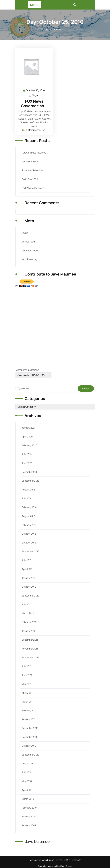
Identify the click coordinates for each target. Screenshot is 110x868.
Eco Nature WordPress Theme (46, 860)
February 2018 (29, 507)
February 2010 (29, 808)
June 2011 (27, 675)
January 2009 (29, 825)
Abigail (35, 95)
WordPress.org (30, 259)
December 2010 (30, 728)
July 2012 (27, 604)
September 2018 (30, 481)
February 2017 (29, 525)
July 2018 (27, 498)
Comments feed (30, 251)
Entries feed (28, 242)
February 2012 (29, 622)
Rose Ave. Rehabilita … (33, 170)
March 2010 (28, 799)
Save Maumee (53, 29)
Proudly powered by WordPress (55, 866)
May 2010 (27, 781)
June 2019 (27, 463)
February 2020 (29, 445)
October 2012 (29, 587)
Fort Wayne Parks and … (34, 188)
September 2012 (30, 596)
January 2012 (29, 631)
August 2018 (28, 490)
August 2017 (28, 516)
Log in (25, 233)
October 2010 (29, 746)
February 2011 (29, 710)
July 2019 (27, 454)
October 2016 (29, 534)
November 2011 (30, 649)
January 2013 (29, 578)
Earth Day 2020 (30, 179)
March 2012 (28, 613)
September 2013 (30, 551)
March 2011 (28, 702)
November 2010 (30, 737)
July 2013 (27, 560)
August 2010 (28, 763)
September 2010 (30, 755)
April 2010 (27, 790)
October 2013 (29, 543)
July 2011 (26, 666)
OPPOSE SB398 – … (32, 162)
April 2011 (27, 693)
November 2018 (30, 472)
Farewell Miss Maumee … (35, 153)
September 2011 (30, 657)
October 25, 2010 (35, 90)
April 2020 (27, 437)
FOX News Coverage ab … (34, 103)
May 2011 (26, 684)
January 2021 (29, 428)
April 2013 (27, 569)
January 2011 (28, 719)
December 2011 (30, 640)
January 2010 (29, 816)
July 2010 (27, 772)
